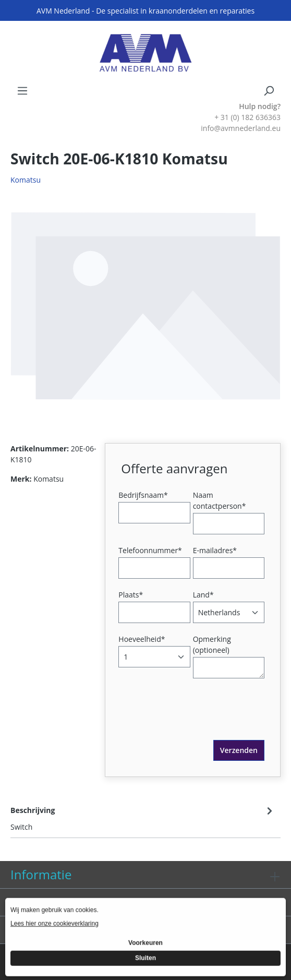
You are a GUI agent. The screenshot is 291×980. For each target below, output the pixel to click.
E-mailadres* (215, 550)
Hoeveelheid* (142, 639)
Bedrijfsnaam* (143, 495)
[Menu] (22, 91)
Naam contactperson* (220, 500)
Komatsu (26, 180)
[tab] (143, 818)
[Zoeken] (269, 91)
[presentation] (200, 720)
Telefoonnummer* (150, 550)
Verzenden (239, 750)
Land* (203, 595)
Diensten (37, 902)
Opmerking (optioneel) (212, 644)
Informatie (41, 874)
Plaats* (131, 595)
